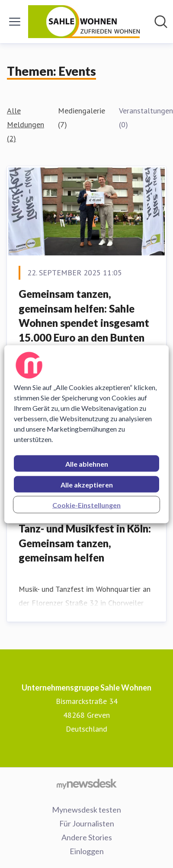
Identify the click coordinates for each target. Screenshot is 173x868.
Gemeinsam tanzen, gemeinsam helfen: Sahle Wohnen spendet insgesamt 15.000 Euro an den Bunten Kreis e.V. (84, 323)
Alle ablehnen (87, 463)
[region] (86, 434)
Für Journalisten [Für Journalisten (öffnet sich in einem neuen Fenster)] (87, 823)
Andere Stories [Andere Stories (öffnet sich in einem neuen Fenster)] (87, 837)
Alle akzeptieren (87, 484)
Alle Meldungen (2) (26, 124)
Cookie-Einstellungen (86, 505)
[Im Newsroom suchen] (161, 22)
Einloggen (87, 851)
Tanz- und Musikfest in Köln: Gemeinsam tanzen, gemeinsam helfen (85, 543)
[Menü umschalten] (15, 22)
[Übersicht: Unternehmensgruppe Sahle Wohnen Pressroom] (84, 22)
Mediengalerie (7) (82, 118)
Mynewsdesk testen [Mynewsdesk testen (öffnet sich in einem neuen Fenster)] (86, 810)
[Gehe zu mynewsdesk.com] (86, 784)
